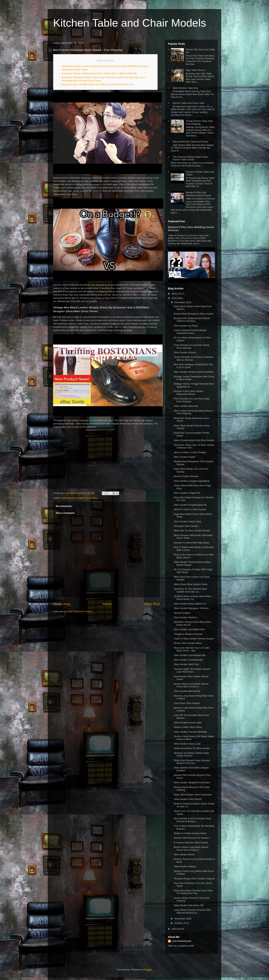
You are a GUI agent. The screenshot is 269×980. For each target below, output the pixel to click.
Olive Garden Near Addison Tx (190, 604)
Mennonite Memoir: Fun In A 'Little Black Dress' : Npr (191, 649)
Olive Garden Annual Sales (188, 723)
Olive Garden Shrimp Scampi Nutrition (194, 372)
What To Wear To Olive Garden (190, 452)
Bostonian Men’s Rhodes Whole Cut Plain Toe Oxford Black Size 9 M (98, 84)
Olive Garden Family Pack (187, 521)
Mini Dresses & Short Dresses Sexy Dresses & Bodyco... (192, 820)
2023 (175, 294)
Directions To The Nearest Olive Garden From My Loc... (190, 590)
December (180, 302)
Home (107, 604)
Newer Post (62, 604)
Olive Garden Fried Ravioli (187, 799)
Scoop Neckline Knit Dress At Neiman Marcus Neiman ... (193, 358)
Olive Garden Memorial (186, 406)
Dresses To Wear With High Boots (191, 543)
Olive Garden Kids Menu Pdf (189, 905)
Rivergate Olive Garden (186, 526)
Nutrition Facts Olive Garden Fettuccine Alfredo (189, 393)
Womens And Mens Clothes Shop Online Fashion (191, 754)
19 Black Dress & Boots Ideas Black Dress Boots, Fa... (192, 598)
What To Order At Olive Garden (190, 509)
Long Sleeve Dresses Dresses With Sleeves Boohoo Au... (192, 911)
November (180, 919)
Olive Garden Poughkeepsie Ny (190, 505)
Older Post (152, 604)
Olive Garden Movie (184, 854)
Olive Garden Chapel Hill (187, 493)
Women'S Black (182, 613)
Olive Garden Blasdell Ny (187, 691)
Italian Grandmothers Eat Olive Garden (194, 440)
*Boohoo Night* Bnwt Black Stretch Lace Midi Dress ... (192, 670)
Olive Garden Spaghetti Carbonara (192, 782)
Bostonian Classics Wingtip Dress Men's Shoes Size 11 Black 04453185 (99, 73)
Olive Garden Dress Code (187, 744)
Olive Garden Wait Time (186, 664)
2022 (175, 298)
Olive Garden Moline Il (185, 617)
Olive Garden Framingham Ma (190, 655)
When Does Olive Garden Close (190, 584)
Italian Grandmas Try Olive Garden (192, 748)
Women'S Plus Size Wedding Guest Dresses (198, 194)
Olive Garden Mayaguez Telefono (191, 608)
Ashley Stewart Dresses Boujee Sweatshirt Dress (190, 332)
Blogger (148, 970)
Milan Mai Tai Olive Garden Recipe (192, 531)
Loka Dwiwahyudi (181, 941)
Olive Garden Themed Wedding (190, 732)
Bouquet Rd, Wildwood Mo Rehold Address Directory (192, 320)
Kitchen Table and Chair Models (130, 23)
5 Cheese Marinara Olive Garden (191, 843)
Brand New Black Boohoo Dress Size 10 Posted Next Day (193, 892)
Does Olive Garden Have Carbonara (193, 795)
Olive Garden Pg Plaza (186, 326)
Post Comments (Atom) (80, 611)
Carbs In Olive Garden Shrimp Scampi (194, 639)
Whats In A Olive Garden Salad (190, 833)
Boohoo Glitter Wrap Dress (188, 727)
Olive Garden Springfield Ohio (189, 629)
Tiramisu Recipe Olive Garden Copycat (194, 879)
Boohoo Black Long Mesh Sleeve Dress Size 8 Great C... (191, 685)
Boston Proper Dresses (186, 476)
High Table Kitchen (195, 70)
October (179, 923)
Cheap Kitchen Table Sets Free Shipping (199, 122)
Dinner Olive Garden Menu (188, 643)
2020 (175, 929)
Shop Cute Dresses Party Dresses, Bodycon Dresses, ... (192, 762)
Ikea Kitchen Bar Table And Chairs (190, 142)
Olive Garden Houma (185, 352)
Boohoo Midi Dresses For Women (191, 838)
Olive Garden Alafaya (185, 866)
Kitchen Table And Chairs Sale (188, 103)
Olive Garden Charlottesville (188, 660)
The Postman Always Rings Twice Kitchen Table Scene (190, 158)
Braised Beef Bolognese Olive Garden (194, 314)
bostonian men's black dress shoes (80, 498)
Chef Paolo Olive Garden (187, 703)
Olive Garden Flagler (185, 457)
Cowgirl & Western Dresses (188, 634)
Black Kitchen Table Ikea (185, 88)
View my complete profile (181, 946)
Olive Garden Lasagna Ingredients (192, 481)
